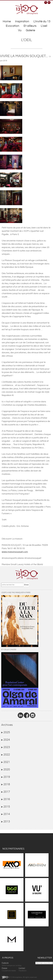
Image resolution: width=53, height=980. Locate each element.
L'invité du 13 (42, 21)
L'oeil (44, 26)
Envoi (26, 585)
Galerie (30, 30)
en (49, 2)
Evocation (13, 26)
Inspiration (22, 21)
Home (7, 21)
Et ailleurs (30, 26)
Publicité (5, 963)
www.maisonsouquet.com (15, 552)
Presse (4, 968)
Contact (22, 968)
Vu (20, 30)
